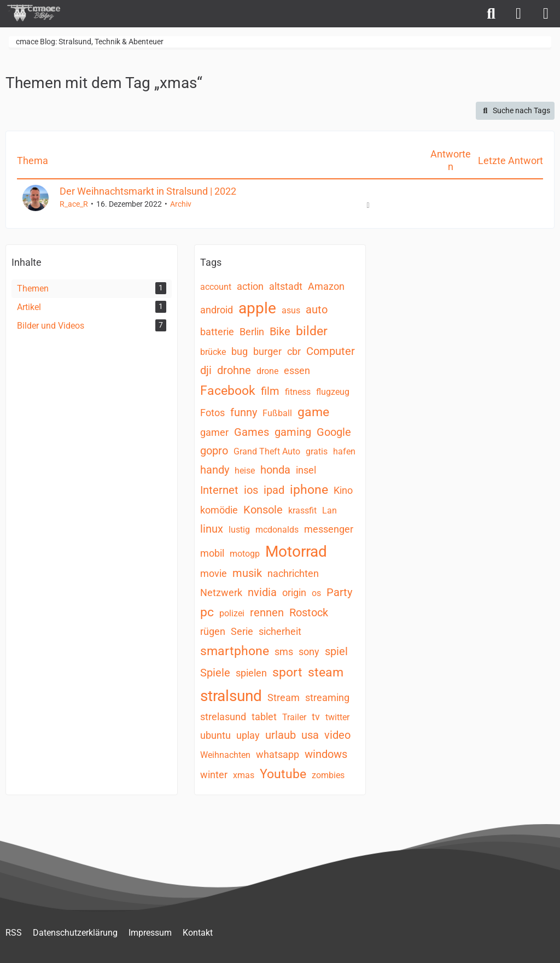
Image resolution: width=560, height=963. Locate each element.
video (337, 735)
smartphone (235, 651)
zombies (328, 775)
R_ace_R (74, 204)
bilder (312, 331)
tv (316, 717)
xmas (244, 775)
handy (215, 470)
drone (267, 371)
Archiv (181, 204)
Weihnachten (225, 755)
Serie (242, 631)
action (250, 286)
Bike (280, 331)
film (270, 391)
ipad (274, 490)
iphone (309, 490)
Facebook (228, 391)
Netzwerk (221, 593)
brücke (213, 352)
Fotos (212, 413)
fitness (298, 392)
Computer (331, 351)
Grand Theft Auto (267, 451)
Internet (219, 490)
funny (244, 412)
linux (212, 529)
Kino (343, 490)
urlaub (281, 735)
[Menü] (546, 14)
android (217, 310)
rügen (213, 631)
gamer (214, 432)
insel (306, 470)
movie (214, 573)
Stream (284, 698)
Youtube (283, 774)
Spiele (215, 673)
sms (284, 652)
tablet (264, 717)
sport (287, 672)
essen (297, 370)
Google (334, 432)
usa (310, 735)
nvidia (262, 592)
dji (206, 370)
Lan (329, 510)
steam (326, 672)
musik (247, 573)
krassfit (302, 510)
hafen (344, 451)
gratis (317, 451)
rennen (267, 612)
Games (252, 432)
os (316, 593)
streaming (327, 698)
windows (326, 754)
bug (240, 351)
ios (251, 490)
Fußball (277, 413)
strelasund (223, 717)
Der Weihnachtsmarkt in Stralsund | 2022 (148, 191)
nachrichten (293, 573)
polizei (232, 613)
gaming (293, 432)
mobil (212, 553)
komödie (219, 510)
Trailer (294, 717)
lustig (239, 530)
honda (275, 470)
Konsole (263, 510)
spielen (251, 673)
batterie (217, 332)
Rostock (309, 612)
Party (339, 592)
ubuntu (215, 735)
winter (214, 775)
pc (207, 612)
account (216, 287)
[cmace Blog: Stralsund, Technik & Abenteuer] (41, 13)
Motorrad (296, 551)
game (313, 412)
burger (267, 351)
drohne (234, 370)
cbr (294, 351)
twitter (337, 717)
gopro (214, 451)
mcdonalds (277, 530)
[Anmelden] (518, 14)
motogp (245, 554)
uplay (248, 735)
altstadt (286, 286)
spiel (336, 651)
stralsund (231, 696)
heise (245, 471)
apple (257, 308)
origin (294, 593)
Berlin (252, 332)
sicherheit (280, 631)
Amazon (326, 286)
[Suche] (491, 14)
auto (317, 310)
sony (309, 652)
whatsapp (278, 754)
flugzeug (333, 392)
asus (291, 310)
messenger (329, 529)
